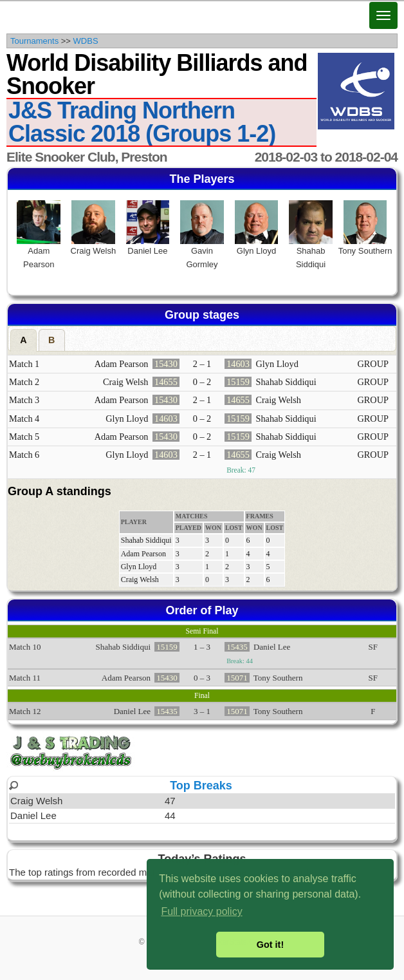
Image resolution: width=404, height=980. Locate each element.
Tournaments (34, 41)
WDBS (86, 41)
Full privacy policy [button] (201, 911)
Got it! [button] (270, 945)
